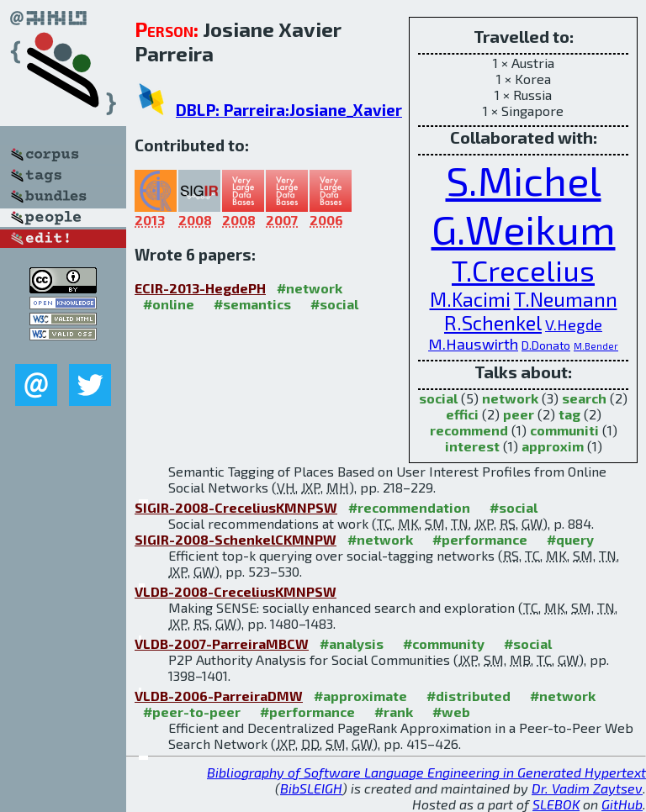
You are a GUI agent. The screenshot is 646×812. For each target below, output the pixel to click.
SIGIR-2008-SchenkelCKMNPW (236, 539)
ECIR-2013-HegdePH (200, 288)
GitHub (622, 804)
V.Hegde (574, 324)
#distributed (469, 696)
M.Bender (596, 346)
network (510, 398)
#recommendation (409, 507)
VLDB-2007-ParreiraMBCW (222, 643)
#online (169, 304)
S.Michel (524, 180)
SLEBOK (556, 804)
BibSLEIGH (311, 788)
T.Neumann (566, 299)
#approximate (360, 696)
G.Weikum (524, 229)
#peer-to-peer (192, 712)
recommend (469, 430)
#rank (394, 712)
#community (444, 643)
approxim (553, 446)
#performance (480, 539)
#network (310, 288)
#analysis (352, 643)
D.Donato (546, 345)
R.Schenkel (493, 323)
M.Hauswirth (473, 344)
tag (569, 414)
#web (451, 712)
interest (472, 446)
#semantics (252, 304)
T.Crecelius (523, 270)
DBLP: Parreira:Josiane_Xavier (289, 110)
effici (462, 414)
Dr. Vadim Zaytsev (587, 788)
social (438, 398)
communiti (564, 430)
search (584, 398)
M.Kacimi (470, 299)
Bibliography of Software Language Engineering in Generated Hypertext (426, 772)
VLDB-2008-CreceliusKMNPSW (236, 591)
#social (334, 304)
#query (570, 539)
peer (519, 414)
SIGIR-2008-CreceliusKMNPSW (236, 507)
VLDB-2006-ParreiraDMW (219, 696)
